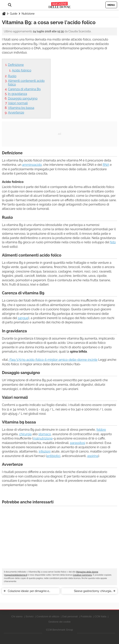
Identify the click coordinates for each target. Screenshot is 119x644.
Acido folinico (22, 70)
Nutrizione (28, 14)
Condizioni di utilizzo (48, 616)
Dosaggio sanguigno (23, 98)
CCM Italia (100, 616)
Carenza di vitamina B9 (24, 89)
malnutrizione (43, 438)
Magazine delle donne (87, 572)
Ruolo (12, 76)
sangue (23, 318)
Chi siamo (17, 616)
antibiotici (54, 456)
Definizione (16, 65)
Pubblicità (86, 616)
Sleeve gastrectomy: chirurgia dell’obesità (93, 592)
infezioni (45, 451)
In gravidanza (17, 94)
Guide (14, 14)
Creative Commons (82, 575)
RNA (106, 165)
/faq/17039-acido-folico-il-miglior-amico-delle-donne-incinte (53, 360)
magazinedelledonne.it (16, 575)
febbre (101, 430)
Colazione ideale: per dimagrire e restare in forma (28, 592)
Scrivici (29, 616)
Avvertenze (16, 112)
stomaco (45, 434)
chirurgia (25, 434)
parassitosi (78, 443)
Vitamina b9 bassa (21, 108)
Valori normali (18, 103)
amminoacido (32, 165)
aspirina (93, 456)
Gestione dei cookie (59, 622)
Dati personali (70, 616)
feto (113, 242)
